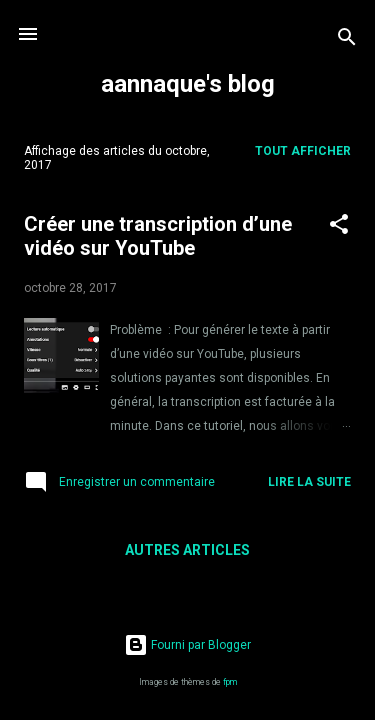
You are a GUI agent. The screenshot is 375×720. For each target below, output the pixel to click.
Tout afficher (303, 151)
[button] (339, 228)
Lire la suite (309, 482)
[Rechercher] (347, 40)
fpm (230, 682)
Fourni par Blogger (187, 645)
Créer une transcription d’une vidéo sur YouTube (158, 236)
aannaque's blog (188, 84)
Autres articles (187, 550)
